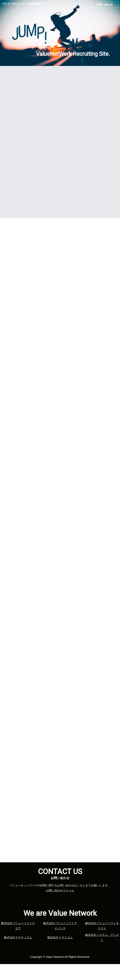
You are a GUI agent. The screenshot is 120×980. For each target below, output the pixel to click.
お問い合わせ (104, 5)
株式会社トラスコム (60, 953)
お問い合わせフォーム (60, 906)
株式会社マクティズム (18, 953)
